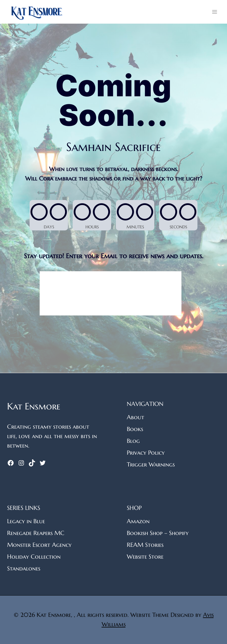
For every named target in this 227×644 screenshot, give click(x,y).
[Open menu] (214, 12)
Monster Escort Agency (39, 545)
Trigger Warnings (151, 465)
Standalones (24, 569)
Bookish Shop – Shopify (158, 533)
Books (135, 429)
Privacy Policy (146, 453)
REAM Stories (145, 545)
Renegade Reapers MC (36, 533)
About (136, 417)
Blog (133, 441)
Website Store (145, 557)
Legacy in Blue (26, 521)
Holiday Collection (34, 557)
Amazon (138, 521)
